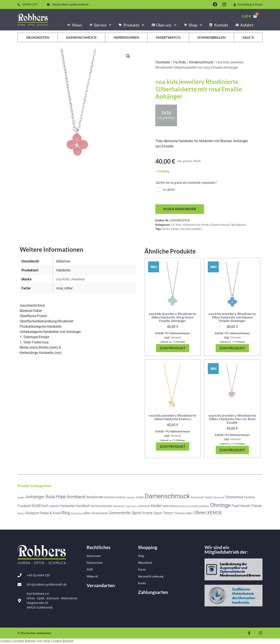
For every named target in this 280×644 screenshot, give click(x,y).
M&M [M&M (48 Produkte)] (166, 506)
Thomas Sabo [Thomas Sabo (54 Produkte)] (183, 513)
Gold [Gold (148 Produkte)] (36, 506)
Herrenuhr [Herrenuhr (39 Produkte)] (119, 506)
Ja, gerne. (166, 189)
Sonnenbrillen (211, 37)
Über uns (164, 25)
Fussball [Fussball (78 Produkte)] (24, 506)
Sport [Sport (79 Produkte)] (158, 513)
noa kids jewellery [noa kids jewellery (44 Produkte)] (199, 506)
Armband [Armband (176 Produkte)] (76, 497)
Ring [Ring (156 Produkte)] (66, 513)
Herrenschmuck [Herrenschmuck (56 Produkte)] (101, 506)
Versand (176, 338)
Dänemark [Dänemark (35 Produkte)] (219, 498)
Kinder (175, 229)
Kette (166, 229)
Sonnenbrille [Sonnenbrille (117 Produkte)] (120, 513)
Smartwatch (168, 37)
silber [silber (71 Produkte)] (87, 513)
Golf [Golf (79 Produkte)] (45, 506)
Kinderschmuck (201, 62)
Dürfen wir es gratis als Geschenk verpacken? (186, 183)
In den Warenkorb (180, 209)
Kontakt (219, 25)
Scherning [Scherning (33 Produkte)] (76, 514)
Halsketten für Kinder (196, 225)
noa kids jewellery (191, 229)
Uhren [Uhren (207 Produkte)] (200, 513)
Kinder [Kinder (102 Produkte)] (156, 506)
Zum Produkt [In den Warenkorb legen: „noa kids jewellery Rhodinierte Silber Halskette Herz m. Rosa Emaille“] (232, 450)
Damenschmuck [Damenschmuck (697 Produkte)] (167, 496)
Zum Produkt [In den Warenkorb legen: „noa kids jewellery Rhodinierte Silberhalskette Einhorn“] (173, 447)
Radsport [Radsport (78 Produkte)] (32, 513)
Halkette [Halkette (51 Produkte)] (54, 506)
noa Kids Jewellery (70, 279)
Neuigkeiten (38, 37)
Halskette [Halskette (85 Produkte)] (67, 506)
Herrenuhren (126, 37)
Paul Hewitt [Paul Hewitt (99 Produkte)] (241, 506)
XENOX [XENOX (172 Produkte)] (214, 513)
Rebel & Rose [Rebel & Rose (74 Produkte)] (50, 513)
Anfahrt (245, 25)
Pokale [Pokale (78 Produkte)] (257, 506)
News (75, 25)
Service (100, 25)
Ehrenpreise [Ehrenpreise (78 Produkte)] (234, 497)
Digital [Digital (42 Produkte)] (209, 498)
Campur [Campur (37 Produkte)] (131, 498)
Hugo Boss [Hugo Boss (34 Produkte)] (131, 507)
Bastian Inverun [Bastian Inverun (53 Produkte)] (115, 497)
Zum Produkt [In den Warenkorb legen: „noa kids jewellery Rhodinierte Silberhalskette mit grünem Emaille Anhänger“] (173, 348)
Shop (193, 25)
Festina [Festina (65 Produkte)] (249, 497)
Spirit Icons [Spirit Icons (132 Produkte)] (142, 513)
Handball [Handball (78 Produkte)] (82, 506)
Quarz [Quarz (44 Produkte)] (21, 514)
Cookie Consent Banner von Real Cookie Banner (37, 641)
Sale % (248, 37)
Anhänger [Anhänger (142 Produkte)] (35, 497)
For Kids (180, 62)
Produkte (131, 25)
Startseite (163, 62)
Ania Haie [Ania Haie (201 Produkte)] (56, 497)
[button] (128, 56)
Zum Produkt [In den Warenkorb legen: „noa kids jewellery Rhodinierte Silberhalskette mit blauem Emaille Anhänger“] (232, 348)
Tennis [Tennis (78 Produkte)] (168, 513)
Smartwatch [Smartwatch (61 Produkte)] (100, 514)
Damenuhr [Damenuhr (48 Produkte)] (197, 498)
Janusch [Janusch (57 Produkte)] (144, 506)
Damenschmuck (81, 37)
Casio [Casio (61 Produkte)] (140, 498)
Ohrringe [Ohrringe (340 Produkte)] (220, 505)
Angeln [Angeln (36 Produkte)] (21, 498)
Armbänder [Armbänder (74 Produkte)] (95, 497)
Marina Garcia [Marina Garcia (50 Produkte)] (179, 506)
